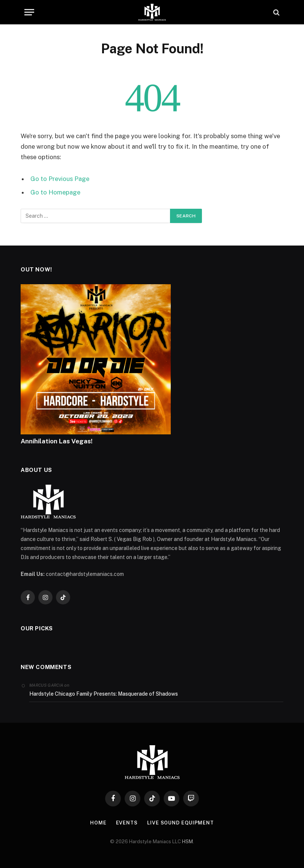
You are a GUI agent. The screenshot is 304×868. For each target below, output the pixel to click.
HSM (187, 842)
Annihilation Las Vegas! (57, 441)
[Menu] (29, 12)
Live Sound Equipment (181, 823)
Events (126, 823)
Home (98, 823)
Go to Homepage (55, 192)
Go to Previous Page (60, 179)
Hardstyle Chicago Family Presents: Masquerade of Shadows (104, 694)
